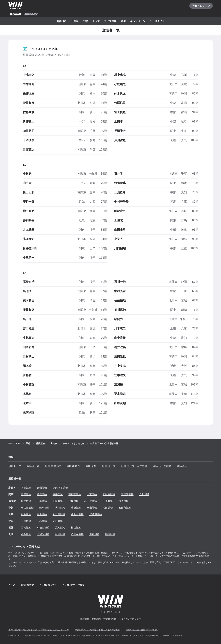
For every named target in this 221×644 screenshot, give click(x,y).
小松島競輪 (43, 528)
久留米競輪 (43, 534)
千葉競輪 (42, 501)
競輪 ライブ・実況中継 (134, 466)
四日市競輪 (125, 508)
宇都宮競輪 (75, 494)
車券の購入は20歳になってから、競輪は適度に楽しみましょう (39, 630)
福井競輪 (26, 514)
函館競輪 (26, 488)
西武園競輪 (109, 494)
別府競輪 (94, 534)
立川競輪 (144, 494)
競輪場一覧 (33, 466)
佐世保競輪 (77, 534)
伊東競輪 (108, 501)
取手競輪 (58, 494)
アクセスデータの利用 (73, 585)
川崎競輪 (58, 501)
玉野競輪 (26, 521)
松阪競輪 (108, 508)
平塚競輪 (74, 501)
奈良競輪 (42, 514)
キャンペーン (138, 21)
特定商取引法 (110, 619)
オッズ (96, 21)
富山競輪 (92, 508)
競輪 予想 (91, 466)
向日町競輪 (59, 514)
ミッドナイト (157, 21)
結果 (123, 21)
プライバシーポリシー (130, 619)
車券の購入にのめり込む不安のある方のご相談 (97, 630)
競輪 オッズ (109, 466)
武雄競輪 (60, 534)
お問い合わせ (27, 585)
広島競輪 (42, 521)
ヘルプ (12, 585)
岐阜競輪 (44, 508)
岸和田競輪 (96, 514)
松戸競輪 (26, 501)
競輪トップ (15, 466)
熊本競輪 (110, 534)
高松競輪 (26, 528)
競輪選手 (182, 466)
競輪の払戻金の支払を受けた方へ (142, 630)
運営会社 (85, 619)
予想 (85, 21)
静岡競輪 (124, 501)
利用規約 (96, 619)
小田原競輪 (91, 501)
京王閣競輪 (127, 494)
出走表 (75, 21)
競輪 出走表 (73, 466)
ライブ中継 (110, 21)
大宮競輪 (92, 494)
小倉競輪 (26, 534)
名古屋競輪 (27, 508)
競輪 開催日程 (53, 466)
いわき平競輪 (60, 488)
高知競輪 (60, 528)
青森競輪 (42, 488)
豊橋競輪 (76, 508)
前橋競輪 (42, 494)
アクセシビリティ (48, 585)
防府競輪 (58, 521)
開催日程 (61, 21)
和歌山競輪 (77, 514)
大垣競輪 (60, 508)
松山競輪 (76, 528)
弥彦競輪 (26, 494)
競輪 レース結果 (162, 466)
